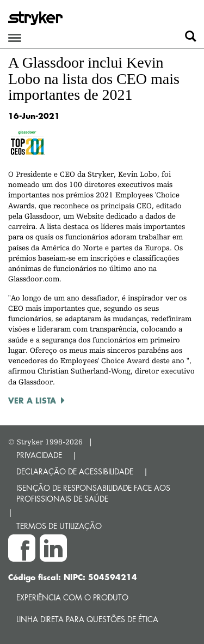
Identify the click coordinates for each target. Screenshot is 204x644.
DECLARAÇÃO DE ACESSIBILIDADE (75, 471)
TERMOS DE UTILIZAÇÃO (59, 526)
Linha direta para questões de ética (87, 619)
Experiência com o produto (72, 597)
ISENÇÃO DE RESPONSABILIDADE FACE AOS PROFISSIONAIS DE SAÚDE (93, 493)
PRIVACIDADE (39, 455)
